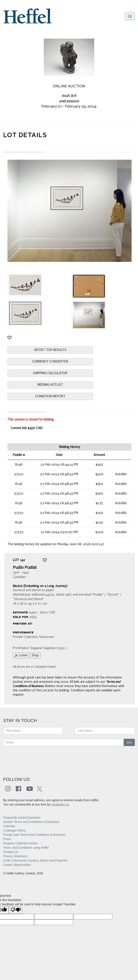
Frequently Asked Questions (22, 818)
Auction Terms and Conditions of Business (31, 822)
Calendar (9, 826)
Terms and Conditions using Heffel (26, 848)
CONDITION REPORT (50, 396)
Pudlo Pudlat (25, 568)
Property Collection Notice (21, 843)
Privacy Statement (15, 856)
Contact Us (11, 852)
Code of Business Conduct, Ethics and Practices (35, 860)
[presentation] (36, 759)
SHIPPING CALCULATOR (50, 373)
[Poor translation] (16, 910)
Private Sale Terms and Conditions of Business (34, 835)
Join (129, 742)
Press (7, 839)
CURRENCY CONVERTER (50, 362)
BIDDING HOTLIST (50, 385)
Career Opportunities (17, 865)
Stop (35, 655)
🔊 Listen (21, 655)
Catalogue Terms (15, 830)
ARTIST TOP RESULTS (50, 350)
